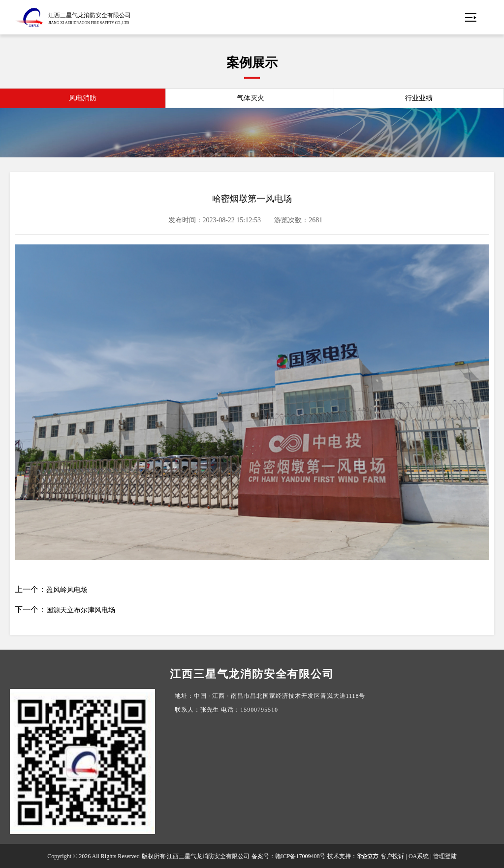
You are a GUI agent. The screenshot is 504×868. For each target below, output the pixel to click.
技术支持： (353, 856)
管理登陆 (445, 856)
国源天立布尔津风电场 (81, 610)
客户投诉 (392, 856)
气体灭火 (251, 98)
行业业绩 (419, 98)
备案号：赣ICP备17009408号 (289, 856)
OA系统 (419, 856)
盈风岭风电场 (67, 590)
